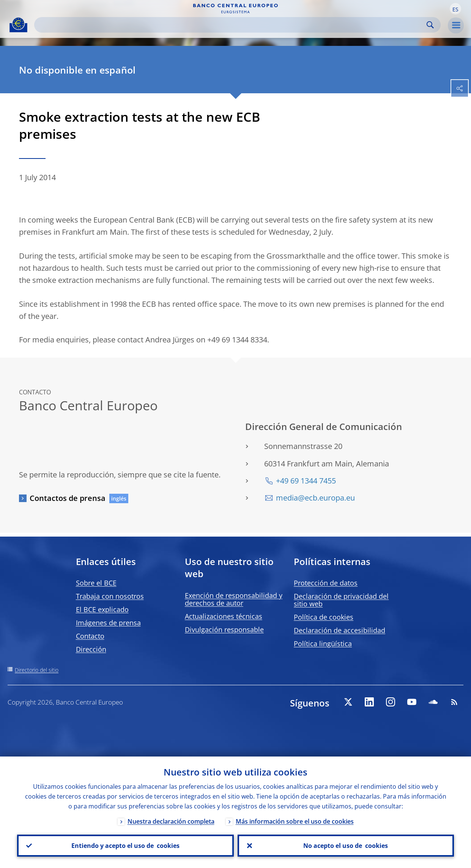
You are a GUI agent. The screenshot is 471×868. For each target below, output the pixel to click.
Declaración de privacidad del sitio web (341, 600)
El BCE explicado (102, 609)
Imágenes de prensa (108, 623)
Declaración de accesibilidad (339, 630)
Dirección (91, 649)
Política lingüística (323, 644)
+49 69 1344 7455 (306, 481)
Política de (324, 617)
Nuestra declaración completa (171, 821)
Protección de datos (326, 583)
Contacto (90, 636)
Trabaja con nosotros (110, 596)
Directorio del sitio (37, 670)
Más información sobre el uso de (295, 821)
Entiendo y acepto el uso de (125, 846)
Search (430, 25)
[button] (455, 9)
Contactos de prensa (68, 498)
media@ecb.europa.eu (315, 498)
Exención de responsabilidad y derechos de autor (234, 599)
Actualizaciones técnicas (224, 616)
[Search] (231, 25)
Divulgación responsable (224, 629)
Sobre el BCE (96, 583)
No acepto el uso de (346, 846)
